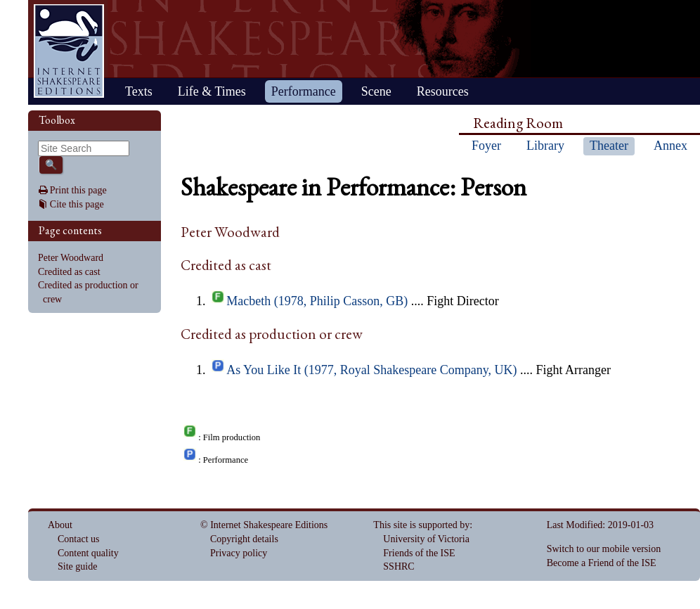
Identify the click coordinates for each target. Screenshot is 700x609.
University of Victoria (426, 539)
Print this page (78, 190)
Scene (376, 91)
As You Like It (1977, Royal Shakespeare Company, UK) (371, 370)
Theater (609, 146)
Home (69, 51)
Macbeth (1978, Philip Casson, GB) (317, 301)
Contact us (79, 539)
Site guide (77, 566)
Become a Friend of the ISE (602, 563)
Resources (443, 91)
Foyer (486, 146)
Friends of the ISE (419, 553)
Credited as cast (69, 272)
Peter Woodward (71, 258)
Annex (670, 146)
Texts (139, 91)
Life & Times (212, 91)
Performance (304, 91)
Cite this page (77, 204)
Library (545, 146)
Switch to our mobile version (604, 549)
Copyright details (244, 539)
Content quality (88, 553)
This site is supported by (421, 525)
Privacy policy (239, 553)
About (60, 525)
